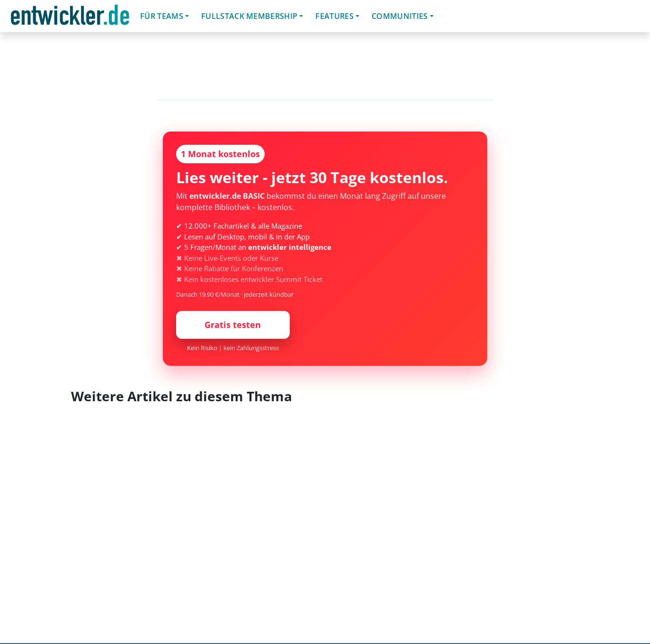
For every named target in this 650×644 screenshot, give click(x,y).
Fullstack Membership (249, 16)
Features (334, 16)
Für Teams (162, 16)
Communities (400, 16)
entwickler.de (70, 18)
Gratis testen (233, 325)
